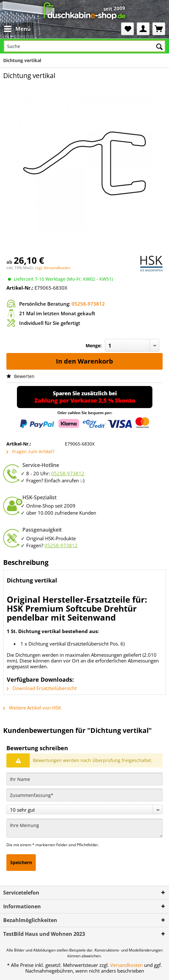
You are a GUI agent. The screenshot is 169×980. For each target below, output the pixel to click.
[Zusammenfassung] (84, 795)
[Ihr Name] (84, 779)
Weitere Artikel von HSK (32, 708)
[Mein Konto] (143, 29)
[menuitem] (17, 29)
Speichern (21, 862)
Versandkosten (127, 965)
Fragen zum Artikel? (30, 451)
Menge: (94, 345)
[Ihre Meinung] (84, 828)
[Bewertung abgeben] (84, 809)
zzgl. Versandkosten (53, 268)
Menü (17, 28)
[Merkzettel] (127, 29)
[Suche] (84, 46)
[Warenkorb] (159, 29)
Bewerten (20, 376)
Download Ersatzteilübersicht (42, 688)
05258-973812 (88, 304)
